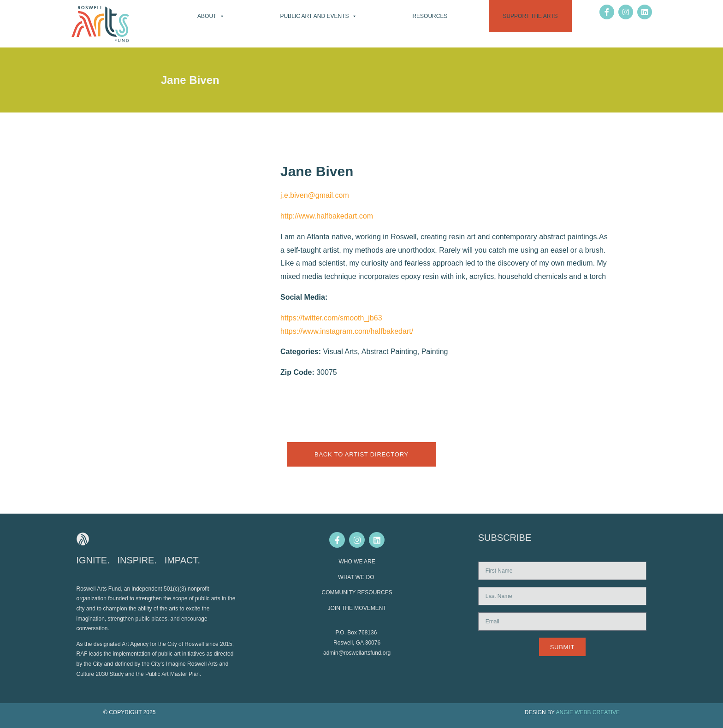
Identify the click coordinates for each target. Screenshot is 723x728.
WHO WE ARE (357, 562)
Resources (430, 16)
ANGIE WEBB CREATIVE (588, 712)
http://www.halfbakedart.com (327, 216)
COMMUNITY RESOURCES (357, 592)
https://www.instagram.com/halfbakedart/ (347, 331)
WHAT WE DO (357, 577)
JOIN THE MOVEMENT (357, 608)
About (211, 16)
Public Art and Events (318, 16)
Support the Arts (530, 16)
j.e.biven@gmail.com (315, 195)
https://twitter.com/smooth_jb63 (331, 318)
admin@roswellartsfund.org (357, 653)
